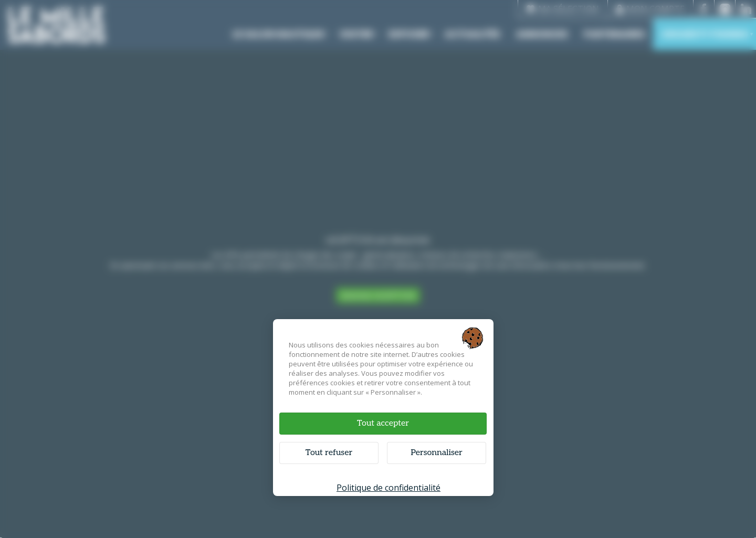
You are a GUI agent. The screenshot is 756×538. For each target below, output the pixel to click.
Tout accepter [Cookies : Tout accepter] (383, 423)
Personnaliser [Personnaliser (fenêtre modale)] (437, 453)
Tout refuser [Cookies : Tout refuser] (329, 453)
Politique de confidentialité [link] (388, 488)
